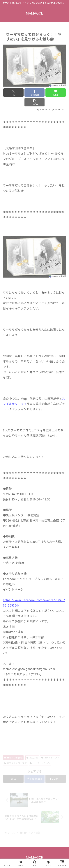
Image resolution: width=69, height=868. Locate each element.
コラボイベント (50, 758)
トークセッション (40, 763)
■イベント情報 (13, 758)
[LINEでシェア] (56, 93)
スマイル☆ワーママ (15, 763)
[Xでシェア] (13, 93)
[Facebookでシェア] (35, 93)
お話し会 (32, 758)
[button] (35, 102)
